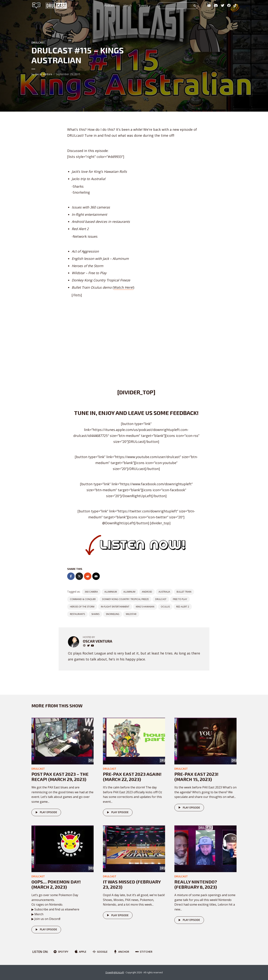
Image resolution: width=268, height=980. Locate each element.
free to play (180, 599)
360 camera (91, 592)
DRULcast (38, 42)
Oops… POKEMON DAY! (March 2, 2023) (56, 884)
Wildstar (131, 614)
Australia (164, 592)
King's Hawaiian (145, 607)
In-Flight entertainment (115, 607)
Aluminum (129, 592)
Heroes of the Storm (82, 607)
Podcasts (110, 5)
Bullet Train (184, 592)
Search (195, 6)
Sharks (95, 614)
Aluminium (111, 592)
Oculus (165, 607)
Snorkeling (113, 614)
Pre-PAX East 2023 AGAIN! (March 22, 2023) (132, 777)
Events (143, 5)
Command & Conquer (83, 599)
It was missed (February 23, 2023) (132, 884)
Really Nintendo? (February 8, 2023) (196, 884)
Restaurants (77, 614)
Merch (128, 5)
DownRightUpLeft (115, 972)
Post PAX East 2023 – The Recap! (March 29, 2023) (60, 777)
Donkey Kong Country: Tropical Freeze (125, 599)
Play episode (46, 812)
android (147, 592)
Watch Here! (123, 287)
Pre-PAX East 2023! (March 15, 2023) (196, 777)
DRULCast (161, 599)
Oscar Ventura (44, 74)
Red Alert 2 (183, 607)
